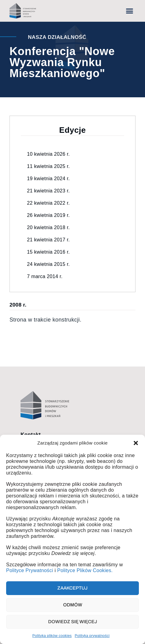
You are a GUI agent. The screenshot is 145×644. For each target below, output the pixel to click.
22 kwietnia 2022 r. (48, 203)
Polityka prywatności (92, 636)
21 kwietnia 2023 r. (48, 191)
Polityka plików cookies (52, 636)
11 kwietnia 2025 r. (48, 166)
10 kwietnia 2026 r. (48, 154)
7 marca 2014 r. (45, 276)
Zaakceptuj (72, 588)
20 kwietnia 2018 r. (48, 227)
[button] (136, 443)
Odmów (73, 605)
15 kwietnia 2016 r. (48, 252)
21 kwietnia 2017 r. (48, 240)
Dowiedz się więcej (73, 622)
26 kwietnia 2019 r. (48, 215)
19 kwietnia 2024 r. (48, 179)
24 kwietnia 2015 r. (48, 264)
